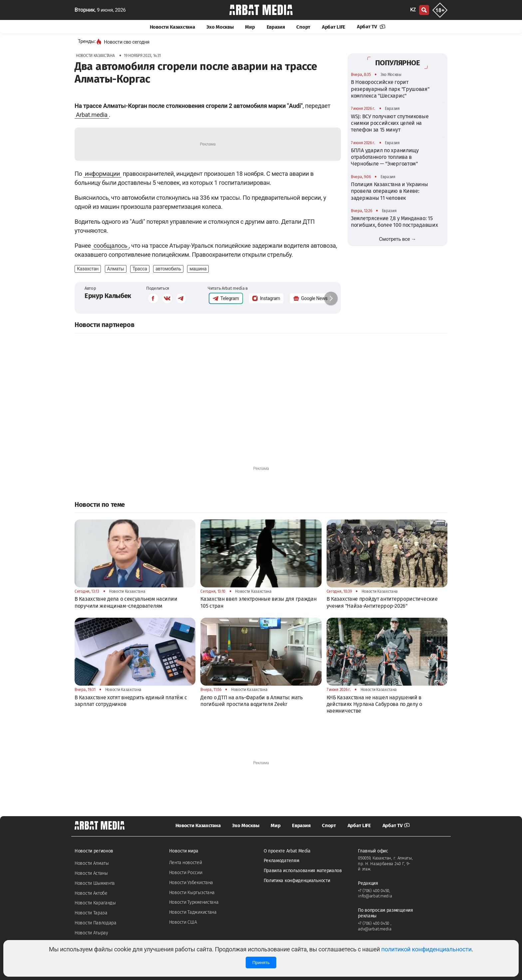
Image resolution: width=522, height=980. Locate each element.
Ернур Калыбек (108, 296)
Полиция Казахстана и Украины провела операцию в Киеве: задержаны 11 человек (390, 191)
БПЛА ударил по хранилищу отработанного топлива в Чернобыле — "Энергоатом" (385, 157)
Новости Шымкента (95, 883)
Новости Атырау (91, 933)
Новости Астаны (91, 873)
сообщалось (110, 246)
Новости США (183, 922)
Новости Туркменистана (194, 902)
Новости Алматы (92, 863)
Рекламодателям (281, 861)
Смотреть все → (398, 239)
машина (198, 269)
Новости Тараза (91, 913)
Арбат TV (371, 27)
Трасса (140, 269)
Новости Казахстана (172, 27)
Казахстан (88, 269)
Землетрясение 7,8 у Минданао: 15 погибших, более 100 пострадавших (394, 222)
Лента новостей (186, 863)
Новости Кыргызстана (192, 893)
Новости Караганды (95, 903)
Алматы (116, 269)
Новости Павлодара (96, 923)
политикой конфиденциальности (426, 949)
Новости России (186, 873)
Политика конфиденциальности (297, 881)
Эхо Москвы (220, 27)
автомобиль (168, 269)
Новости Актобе (91, 893)
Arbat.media (92, 115)
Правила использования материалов (303, 871)
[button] (331, 298)
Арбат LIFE (334, 27)
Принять (261, 963)
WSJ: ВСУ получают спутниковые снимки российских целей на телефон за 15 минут (390, 123)
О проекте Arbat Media (287, 851)
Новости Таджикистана (193, 912)
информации (103, 174)
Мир (250, 27)
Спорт (303, 27)
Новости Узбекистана (191, 883)
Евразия (276, 27)
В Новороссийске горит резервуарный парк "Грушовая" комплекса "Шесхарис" (390, 89)
